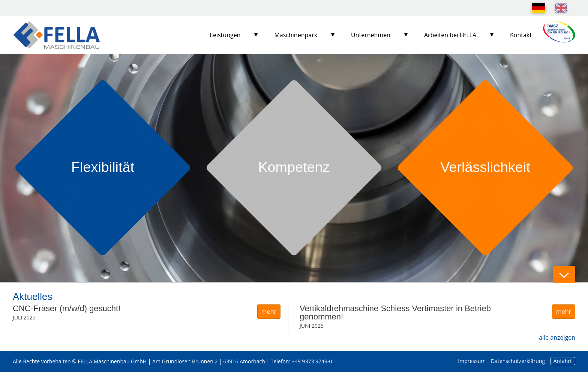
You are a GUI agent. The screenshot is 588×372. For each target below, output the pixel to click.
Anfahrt (563, 361)
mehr (269, 312)
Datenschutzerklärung (518, 361)
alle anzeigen (557, 337)
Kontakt (521, 35)
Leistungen (225, 35)
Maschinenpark (296, 35)
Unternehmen (371, 35)
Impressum (472, 361)
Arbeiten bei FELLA (450, 35)
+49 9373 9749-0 (312, 361)
